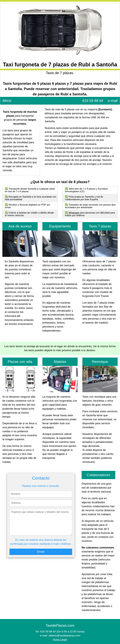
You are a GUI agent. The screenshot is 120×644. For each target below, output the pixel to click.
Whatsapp (74, 213)
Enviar (41, 552)
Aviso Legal (60, 640)
